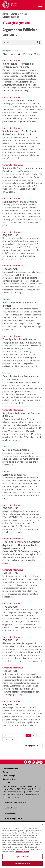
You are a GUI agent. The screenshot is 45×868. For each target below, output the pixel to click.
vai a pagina (30, 746)
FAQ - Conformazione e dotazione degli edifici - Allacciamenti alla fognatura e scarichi (21, 545)
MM (35, 789)
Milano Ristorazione (32, 794)
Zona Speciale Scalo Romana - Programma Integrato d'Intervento (22, 341)
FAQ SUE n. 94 (10, 235)
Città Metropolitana (26, 786)
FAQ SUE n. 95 (10, 269)
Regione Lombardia (10, 786)
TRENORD (29, 792)
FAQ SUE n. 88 (10, 704)
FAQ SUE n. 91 (10, 607)
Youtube (33, 762)
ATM (12, 789)
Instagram (37, 762)
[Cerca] (39, 43)
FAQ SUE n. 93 (10, 508)
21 (6, 739)
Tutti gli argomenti (17, 23)
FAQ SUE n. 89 (10, 671)
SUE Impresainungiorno (16, 450)
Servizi (6, 772)
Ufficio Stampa (9, 775)
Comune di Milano (10, 768)
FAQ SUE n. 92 (10, 573)
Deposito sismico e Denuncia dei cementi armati (20, 378)
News (39, 54)
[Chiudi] (42, 825)
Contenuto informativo (13, 54)
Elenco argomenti (19, 14)
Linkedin (41, 762)
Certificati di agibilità (14, 474)
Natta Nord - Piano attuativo (18, 100)
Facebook (26, 762)
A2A (30, 789)
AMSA (18, 789)
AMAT (24, 789)
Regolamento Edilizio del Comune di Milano (21, 415)
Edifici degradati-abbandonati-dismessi (20, 304)
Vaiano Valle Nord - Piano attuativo (22, 168)
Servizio (29, 54)
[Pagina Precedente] (6, 735)
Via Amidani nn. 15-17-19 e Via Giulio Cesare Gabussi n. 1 (20, 133)
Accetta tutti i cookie (23, 863)
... (17, 735)
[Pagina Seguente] (12, 739)
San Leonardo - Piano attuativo (20, 201)
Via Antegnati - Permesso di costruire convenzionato (18, 65)
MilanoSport (7, 797)
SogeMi (17, 797)
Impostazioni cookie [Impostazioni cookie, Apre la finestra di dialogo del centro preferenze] (22, 857)
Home (5, 14)
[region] (22, 845)
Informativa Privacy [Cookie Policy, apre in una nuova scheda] (22, 852)
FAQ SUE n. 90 (10, 640)
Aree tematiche (9, 779)
